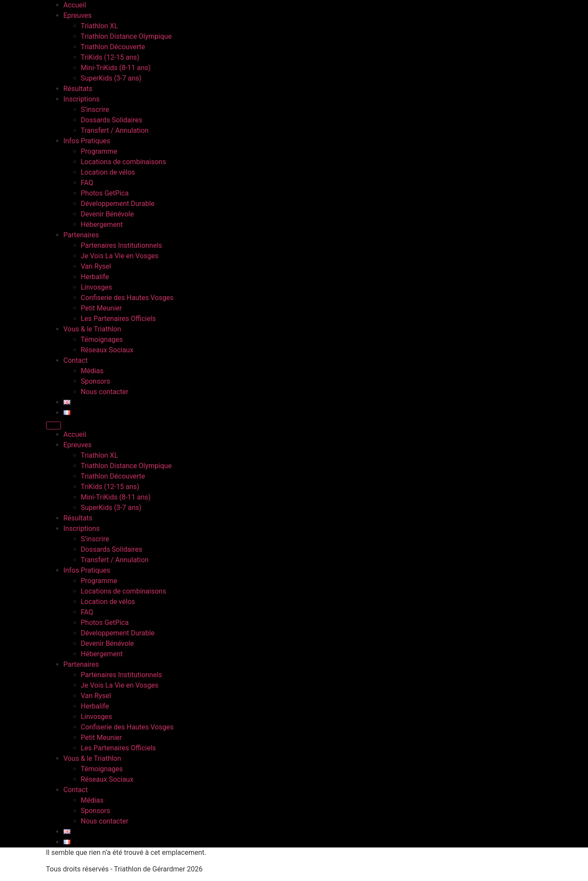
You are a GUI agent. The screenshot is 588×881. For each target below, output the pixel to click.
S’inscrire (95, 110)
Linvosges (97, 287)
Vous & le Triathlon (92, 329)
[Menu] (54, 425)
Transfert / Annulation (115, 130)
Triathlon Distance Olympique (126, 36)
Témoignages (102, 339)
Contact (76, 360)
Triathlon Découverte (113, 47)
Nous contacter (105, 392)
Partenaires (81, 235)
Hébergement (102, 224)
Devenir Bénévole (108, 214)
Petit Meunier (102, 308)
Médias (92, 371)
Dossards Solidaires (112, 120)
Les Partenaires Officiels (119, 319)
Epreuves (78, 15)
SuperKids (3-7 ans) (111, 78)
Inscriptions (82, 99)
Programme (99, 151)
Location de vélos (108, 172)
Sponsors (96, 381)
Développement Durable (118, 204)
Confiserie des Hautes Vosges (127, 298)
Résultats (78, 89)
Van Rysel (96, 266)
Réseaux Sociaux (107, 350)
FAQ (87, 183)
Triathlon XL (100, 26)
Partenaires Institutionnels (122, 245)
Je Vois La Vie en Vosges (120, 256)
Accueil (75, 5)
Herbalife (95, 277)
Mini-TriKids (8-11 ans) (116, 68)
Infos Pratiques (87, 141)
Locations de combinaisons (124, 162)
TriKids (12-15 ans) (110, 57)
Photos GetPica (105, 193)
